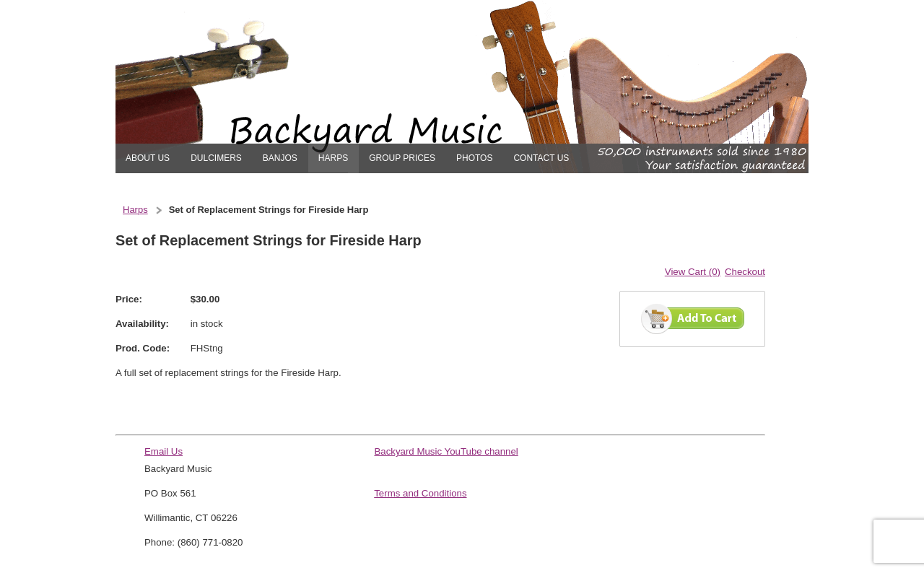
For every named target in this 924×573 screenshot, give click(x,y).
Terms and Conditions (420, 493)
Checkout (745, 272)
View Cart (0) (693, 272)
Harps (135, 210)
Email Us (164, 451)
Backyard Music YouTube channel (446, 451)
